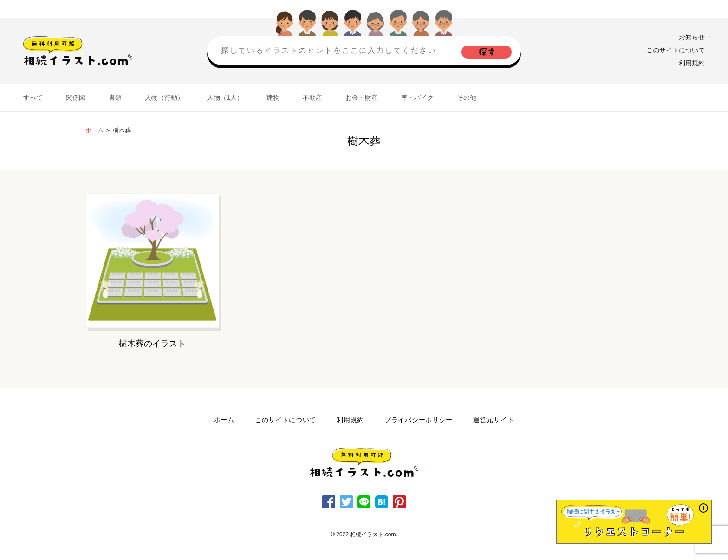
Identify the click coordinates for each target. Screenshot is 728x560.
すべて (33, 98)
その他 (467, 98)
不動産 (312, 98)
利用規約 (692, 63)
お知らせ (692, 37)
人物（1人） (225, 98)
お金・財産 (362, 98)
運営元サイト (494, 420)
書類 (115, 98)
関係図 (76, 98)
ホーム (94, 130)
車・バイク (417, 98)
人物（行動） (164, 98)
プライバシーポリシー (419, 420)
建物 (273, 98)
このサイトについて (676, 50)
